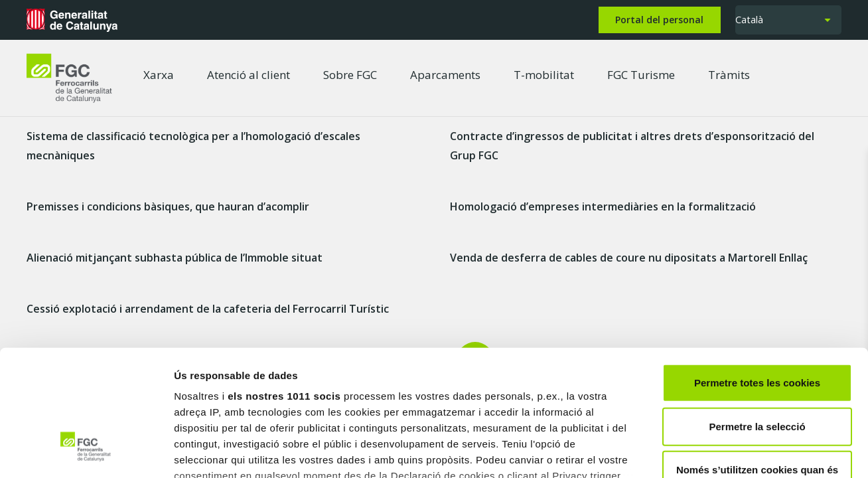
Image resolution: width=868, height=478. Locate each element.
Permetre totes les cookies (757, 275)
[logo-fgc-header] (69, 78)
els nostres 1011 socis (284, 288)
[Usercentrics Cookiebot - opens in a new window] (86, 452)
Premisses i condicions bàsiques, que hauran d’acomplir (168, 206)
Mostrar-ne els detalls (764, 452)
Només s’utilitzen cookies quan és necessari (757, 370)
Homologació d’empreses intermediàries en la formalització (603, 206)
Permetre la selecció (757, 318)
